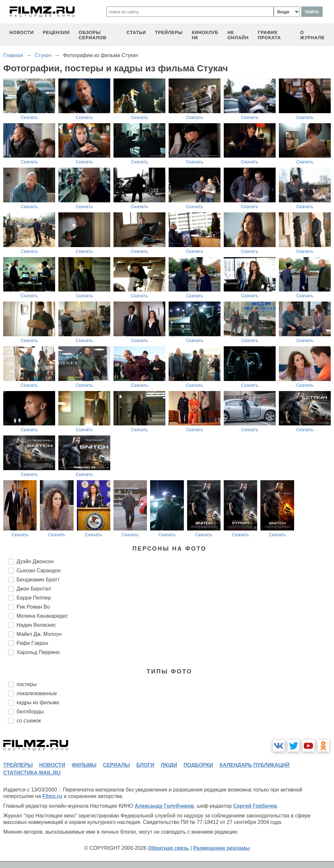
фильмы (84, 765)
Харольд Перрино (38, 652)
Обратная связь (168, 848)
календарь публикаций (255, 765)
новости (22, 32)
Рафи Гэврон (32, 643)
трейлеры (169, 32)
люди (169, 765)
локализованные (37, 693)
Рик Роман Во (33, 607)
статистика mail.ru (32, 773)
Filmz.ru (52, 796)
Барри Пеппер (34, 598)
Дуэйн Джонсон (35, 561)
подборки (198, 765)
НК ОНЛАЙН (238, 35)
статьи (136, 32)
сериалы (116, 765)
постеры (27, 684)
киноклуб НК (205, 35)
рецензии (56, 32)
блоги (145, 765)
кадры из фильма (38, 702)
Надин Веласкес (36, 625)
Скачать (29, 117)
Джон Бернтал (34, 589)
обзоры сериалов (93, 35)
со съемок (29, 721)
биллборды (30, 712)
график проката (269, 35)
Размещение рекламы (222, 848)
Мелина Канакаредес (42, 616)
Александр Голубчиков (164, 806)
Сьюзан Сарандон (39, 571)
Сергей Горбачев (255, 806)
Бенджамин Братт (38, 580)
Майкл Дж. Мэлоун (39, 634)
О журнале (313, 35)
